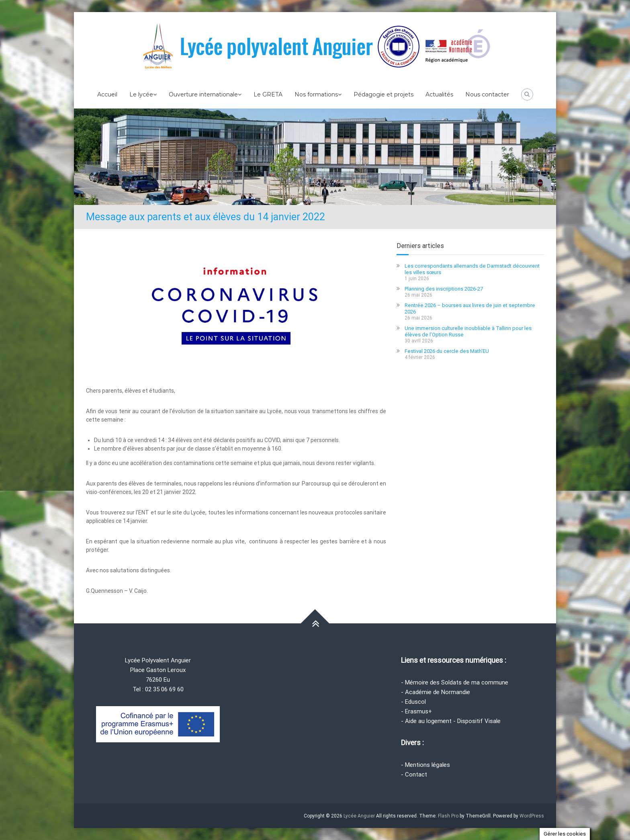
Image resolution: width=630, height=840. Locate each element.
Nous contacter (487, 94)
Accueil (107, 94)
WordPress (532, 816)
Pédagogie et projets (384, 94)
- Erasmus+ (416, 711)
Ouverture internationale (203, 94)
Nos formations (316, 94)
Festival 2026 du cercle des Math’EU (447, 351)
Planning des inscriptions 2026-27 (444, 289)
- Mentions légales (425, 765)
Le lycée (141, 94)
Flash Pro (448, 816)
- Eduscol (413, 702)
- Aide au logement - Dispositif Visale (451, 721)
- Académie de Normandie (436, 692)
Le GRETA (268, 94)
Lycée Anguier (359, 816)
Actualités (439, 94)
